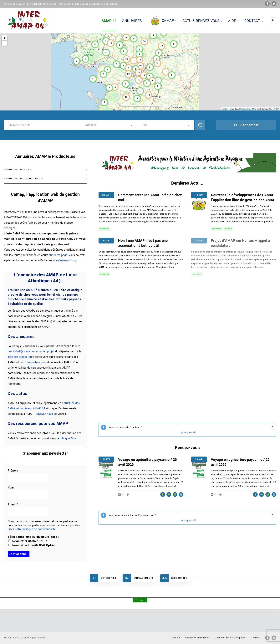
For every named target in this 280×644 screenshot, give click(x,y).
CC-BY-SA (274, 109)
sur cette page (58, 255)
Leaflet (225, 109)
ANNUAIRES (133, 21)
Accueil (176, 638)
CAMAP (163, 21)
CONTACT (254, 21)
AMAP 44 (109, 21)
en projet (49, 352)
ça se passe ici (189, 432)
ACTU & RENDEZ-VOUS (202, 21)
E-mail (13, 505)
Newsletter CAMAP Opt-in (28, 541)
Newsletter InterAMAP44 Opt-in (32, 545)
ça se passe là (189, 520)
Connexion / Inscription (197, 638)
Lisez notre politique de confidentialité (32, 529)
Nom (11, 488)
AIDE (233, 21)
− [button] (5, 43)
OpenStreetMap (249, 109)
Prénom (13, 471)
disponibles (33, 362)
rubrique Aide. (68, 439)
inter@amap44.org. (65, 261)
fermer (272, 427)
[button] (273, 21)
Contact (255, 638)
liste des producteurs (21, 357)
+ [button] (5, 38)
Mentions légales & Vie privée (230, 638)
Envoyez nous (44, 414)
